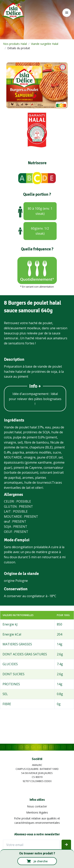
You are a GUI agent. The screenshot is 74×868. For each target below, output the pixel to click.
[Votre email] (31, 845)
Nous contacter (37, 806)
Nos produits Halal (15, 44)
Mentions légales (37, 812)
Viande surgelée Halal (45, 44)
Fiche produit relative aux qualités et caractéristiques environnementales (37, 820)
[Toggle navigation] (67, 13)
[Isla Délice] (12, 13)
